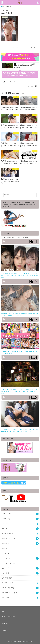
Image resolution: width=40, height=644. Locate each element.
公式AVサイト (8, 588)
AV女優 (6, 519)
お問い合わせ (6, 630)
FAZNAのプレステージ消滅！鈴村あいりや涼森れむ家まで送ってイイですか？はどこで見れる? (20, 313)
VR (5, 529)
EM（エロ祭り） (19, 642)
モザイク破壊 (7, 578)
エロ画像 (5, 548)
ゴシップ (6, 558)
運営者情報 (5, 623)
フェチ (6, 573)
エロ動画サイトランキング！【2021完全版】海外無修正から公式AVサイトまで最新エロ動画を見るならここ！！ (20, 429)
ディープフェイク (9, 563)
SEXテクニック (8, 524)
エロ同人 (5, 543)
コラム (5, 553)
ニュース (6, 568)
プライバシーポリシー (8, 616)
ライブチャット (8, 583)
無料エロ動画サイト (9, 593)
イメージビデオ (8, 534)
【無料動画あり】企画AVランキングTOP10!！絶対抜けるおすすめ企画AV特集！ (20, 351)
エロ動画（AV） (8, 538)
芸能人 (5, 598)
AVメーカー (7, 514)
